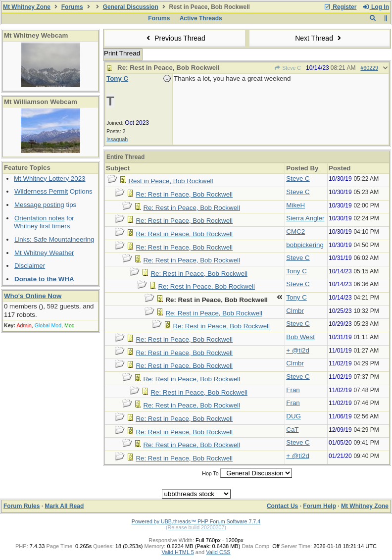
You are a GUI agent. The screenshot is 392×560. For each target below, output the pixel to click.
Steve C (288, 68)
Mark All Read (64, 506)
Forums (72, 7)
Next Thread (319, 38)
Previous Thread (175, 38)
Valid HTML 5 (177, 552)
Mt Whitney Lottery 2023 (49, 178)
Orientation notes (40, 218)
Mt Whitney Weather (44, 253)
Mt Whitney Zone (27, 7)
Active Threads (201, 18)
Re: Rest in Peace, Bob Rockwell (184, 194)
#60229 (369, 68)
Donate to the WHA (44, 279)
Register (340, 7)
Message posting (39, 205)
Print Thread (122, 53)
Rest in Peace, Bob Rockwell (171, 181)
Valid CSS (218, 552)
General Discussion (131, 7)
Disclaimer (30, 266)
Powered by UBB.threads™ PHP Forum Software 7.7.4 (196, 521)
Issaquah (117, 139)
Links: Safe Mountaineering (54, 239)
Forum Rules (22, 506)
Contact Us (282, 506)
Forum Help (319, 506)
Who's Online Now (33, 296)
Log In (376, 7)
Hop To (210, 473)
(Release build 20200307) (196, 527)
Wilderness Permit (41, 191)
